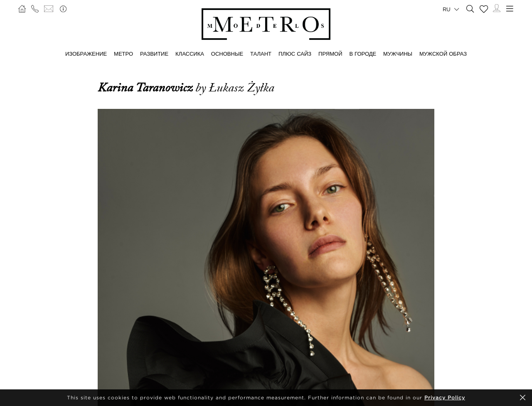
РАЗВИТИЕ (154, 54)
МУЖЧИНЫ (398, 54)
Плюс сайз (295, 54)
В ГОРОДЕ (363, 54)
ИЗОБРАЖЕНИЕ (86, 54)
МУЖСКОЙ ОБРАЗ (443, 54)
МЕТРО (123, 54)
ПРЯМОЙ (330, 54)
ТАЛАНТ (261, 54)
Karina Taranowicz (147, 88)
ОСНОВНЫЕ (227, 54)
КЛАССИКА (190, 54)
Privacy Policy (445, 397)
